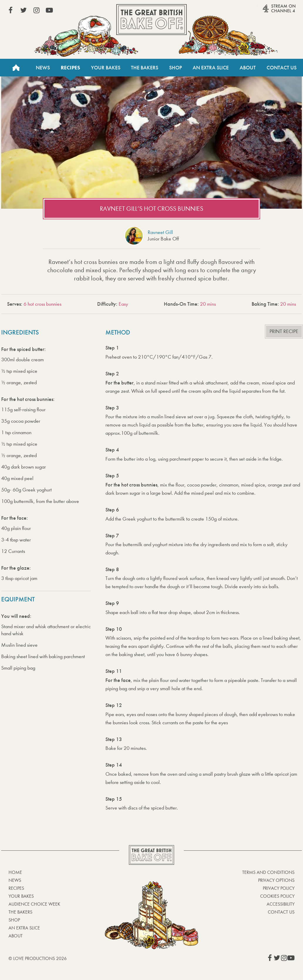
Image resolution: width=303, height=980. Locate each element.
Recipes (70, 68)
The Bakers (145, 68)
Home (16, 68)
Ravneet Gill (160, 232)
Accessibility (281, 904)
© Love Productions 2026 (38, 958)
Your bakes (21, 896)
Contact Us (282, 68)
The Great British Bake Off (151, 20)
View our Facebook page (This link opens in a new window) (11, 10)
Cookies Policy (277, 896)
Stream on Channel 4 (268, 11)
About (248, 68)
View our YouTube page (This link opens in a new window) (49, 10)
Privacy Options (276, 880)
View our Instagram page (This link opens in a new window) (36, 10)
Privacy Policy (279, 888)
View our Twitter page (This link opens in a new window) (23, 10)
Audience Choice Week (34, 904)
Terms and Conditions (268, 872)
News (43, 68)
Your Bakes (106, 68)
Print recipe (284, 331)
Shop (176, 68)
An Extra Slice (211, 68)
